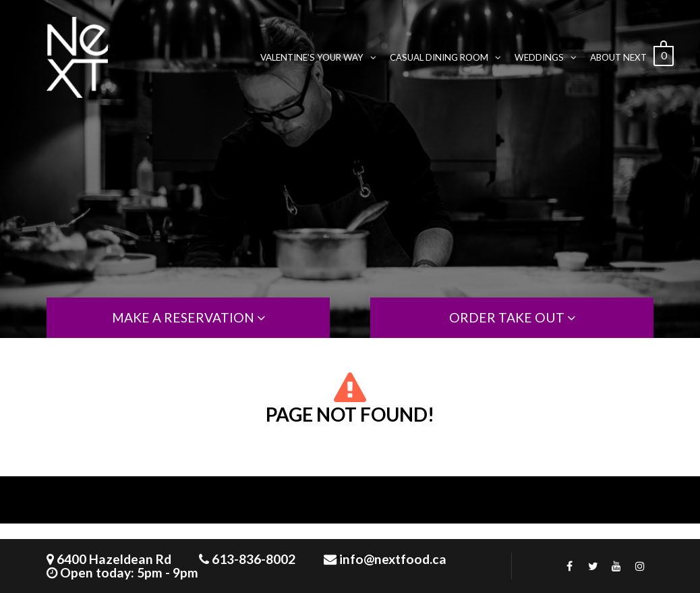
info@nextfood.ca (393, 559)
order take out (512, 317)
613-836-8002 (254, 559)
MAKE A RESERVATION (188, 317)
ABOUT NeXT (618, 57)
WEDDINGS (546, 57)
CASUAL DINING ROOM (445, 57)
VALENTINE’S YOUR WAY (318, 57)
